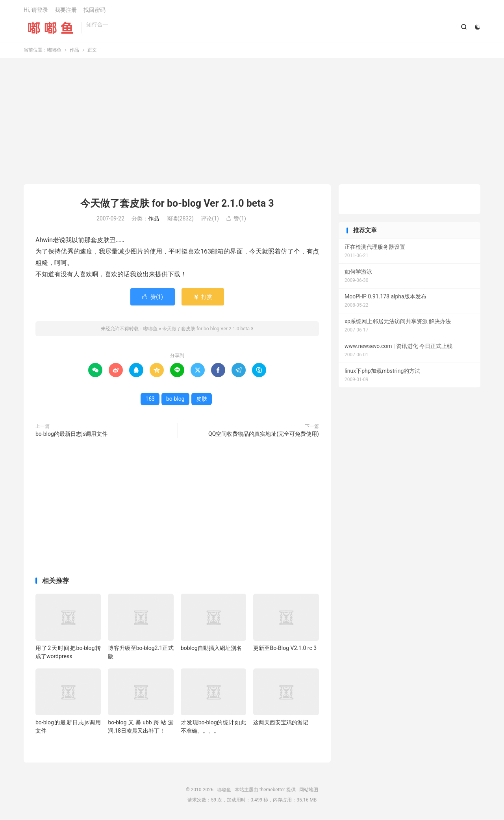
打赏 (203, 298)
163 (150, 400)
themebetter (272, 790)
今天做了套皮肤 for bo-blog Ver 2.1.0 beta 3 (177, 204)
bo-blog (175, 400)
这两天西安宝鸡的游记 (281, 723)
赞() (236, 220)
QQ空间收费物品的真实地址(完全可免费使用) (264, 435)
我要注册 (66, 10)
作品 (74, 51)
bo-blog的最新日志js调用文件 (71, 435)
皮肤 (202, 400)
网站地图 (309, 790)
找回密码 (94, 10)
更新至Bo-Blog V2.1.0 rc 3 (285, 649)
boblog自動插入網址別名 (211, 649)
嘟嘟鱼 (51, 28)
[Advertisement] (252, 122)
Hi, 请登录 (36, 10)
